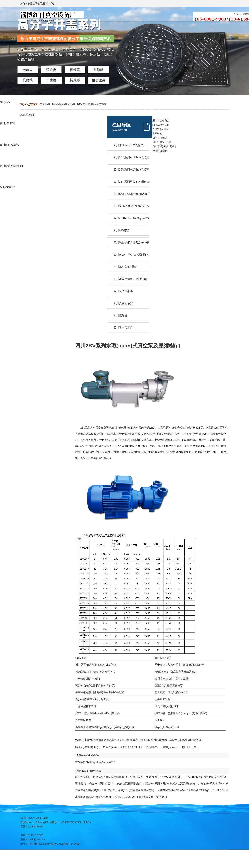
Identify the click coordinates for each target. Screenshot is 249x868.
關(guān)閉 (171, 747)
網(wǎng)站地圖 (124, 864)
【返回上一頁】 (190, 747)
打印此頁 (152, 747)
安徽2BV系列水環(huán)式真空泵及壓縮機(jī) (115, 784)
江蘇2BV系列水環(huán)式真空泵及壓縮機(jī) (156, 777)
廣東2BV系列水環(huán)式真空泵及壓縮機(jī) (101, 777)
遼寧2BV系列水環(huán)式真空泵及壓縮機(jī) (141, 797)
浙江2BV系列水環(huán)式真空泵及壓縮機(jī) (170, 784)
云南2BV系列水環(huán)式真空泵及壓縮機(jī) (183, 790)
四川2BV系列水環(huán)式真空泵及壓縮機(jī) (128, 790)
